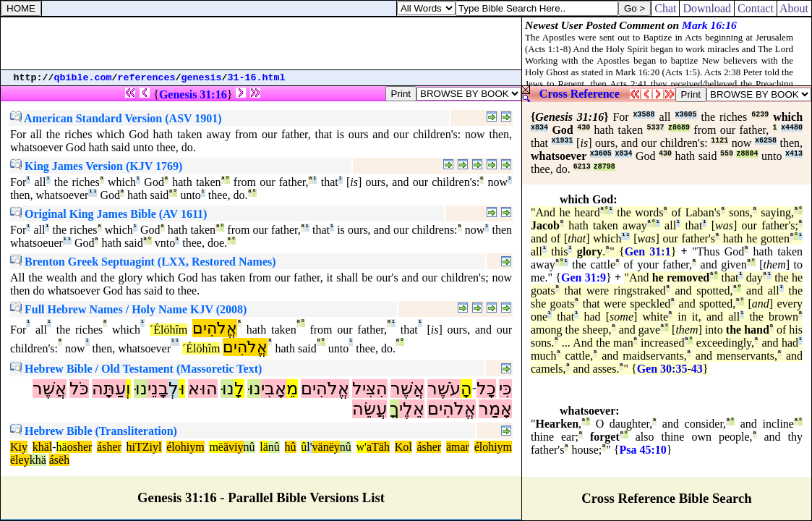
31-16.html (257, 78)
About (794, 8)
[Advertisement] (261, 43)
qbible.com (83, 78)
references (147, 78)
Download (707, 8)
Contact (756, 8)
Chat (665, 8)
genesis (202, 78)
